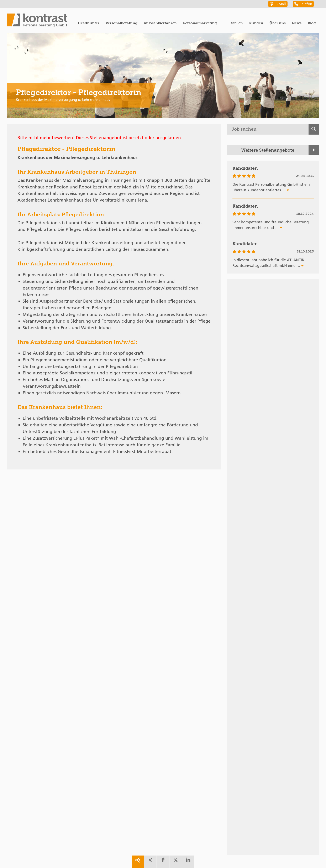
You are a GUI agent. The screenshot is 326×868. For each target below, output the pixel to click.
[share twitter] (175, 862)
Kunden (256, 23)
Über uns (278, 23)
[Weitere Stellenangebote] (273, 150)
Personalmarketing (200, 23)
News (297, 23)
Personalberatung (122, 23)
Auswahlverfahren (160, 23)
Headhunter (89, 23)
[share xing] (150, 862)
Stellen (237, 23)
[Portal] (37, 21)
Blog (312, 23)
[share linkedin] (188, 862)
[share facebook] (163, 862)
